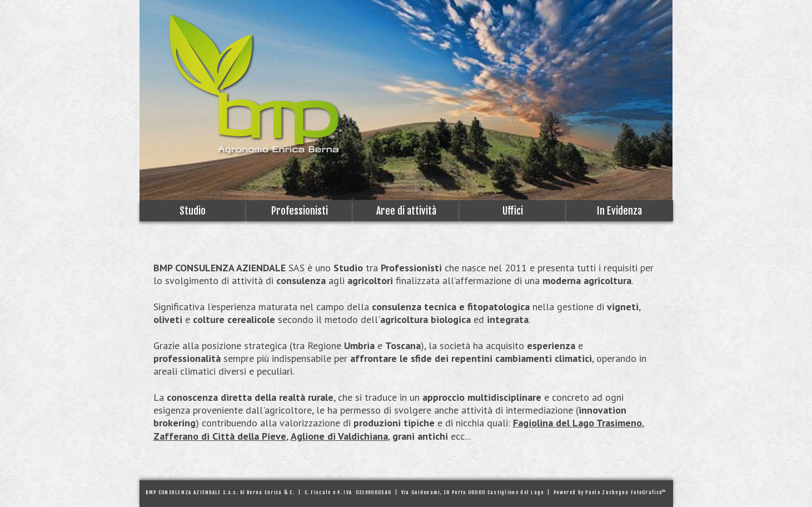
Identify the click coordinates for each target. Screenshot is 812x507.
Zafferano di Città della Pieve (220, 436)
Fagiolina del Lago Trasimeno (577, 423)
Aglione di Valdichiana (339, 436)
